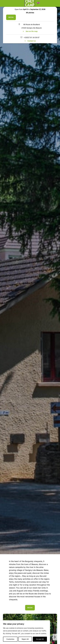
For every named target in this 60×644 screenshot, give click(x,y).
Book (11, 17)
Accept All (40, 639)
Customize (10, 639)
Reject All (25, 639)
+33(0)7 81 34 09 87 (32, 37)
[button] (38, 3)
